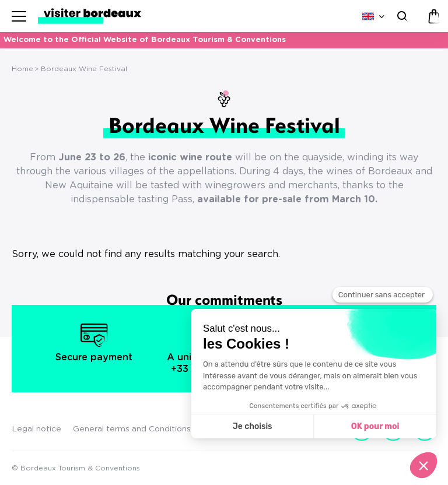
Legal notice (36, 429)
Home (22, 69)
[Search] (401, 16)
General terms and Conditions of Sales (149, 429)
